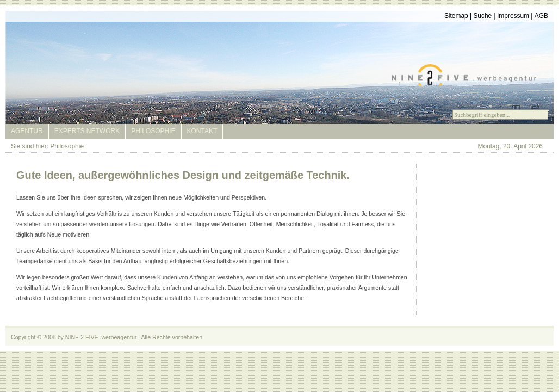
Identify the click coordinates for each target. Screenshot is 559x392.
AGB (541, 16)
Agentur (27, 131)
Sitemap (456, 16)
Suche (482, 16)
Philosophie (153, 131)
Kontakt (202, 131)
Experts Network (87, 131)
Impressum (513, 16)
